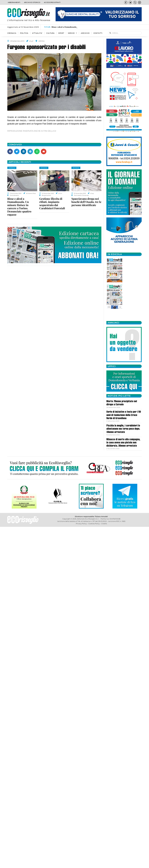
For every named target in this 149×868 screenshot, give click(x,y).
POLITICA (24, 33)
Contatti (98, 33)
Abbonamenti (14, 2)
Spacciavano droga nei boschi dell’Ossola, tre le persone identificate (86, 202)
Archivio (85, 33)
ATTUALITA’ (37, 33)
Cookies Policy (94, 524)
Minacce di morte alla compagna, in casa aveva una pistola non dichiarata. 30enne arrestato (123, 443)
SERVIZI (72, 33)
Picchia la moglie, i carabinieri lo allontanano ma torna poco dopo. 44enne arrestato (123, 429)
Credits (104, 524)
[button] (10, 151)
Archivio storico (32, 2)
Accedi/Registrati (52, 2)
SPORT (61, 33)
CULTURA (50, 33)
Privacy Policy (81, 524)
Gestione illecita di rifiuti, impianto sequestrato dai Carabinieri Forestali (52, 203)
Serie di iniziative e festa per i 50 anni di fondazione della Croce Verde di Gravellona (124, 415)
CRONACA (12, 33)
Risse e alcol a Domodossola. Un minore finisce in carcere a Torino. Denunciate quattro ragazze (19, 207)
